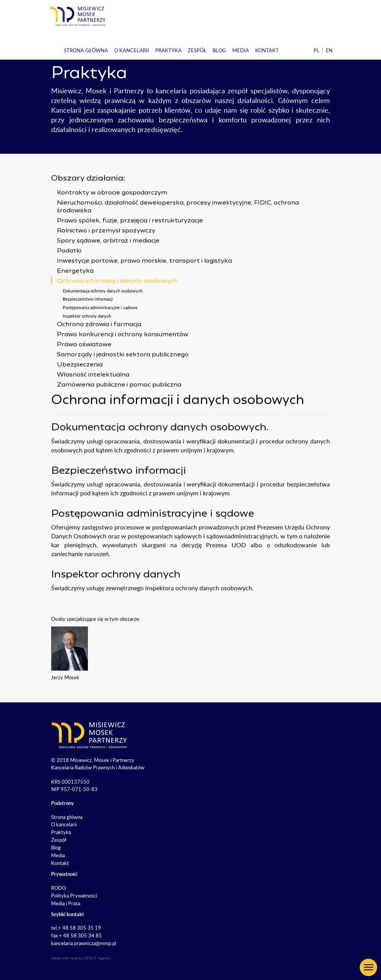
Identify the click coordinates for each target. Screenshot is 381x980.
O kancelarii (132, 50)
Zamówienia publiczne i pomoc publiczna (119, 409)
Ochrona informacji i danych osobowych (117, 305)
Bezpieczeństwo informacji (88, 323)
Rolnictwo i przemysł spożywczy (106, 255)
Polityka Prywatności (74, 896)
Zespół (197, 50)
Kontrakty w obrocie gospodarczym (112, 217)
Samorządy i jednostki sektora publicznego (123, 379)
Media (241, 50)
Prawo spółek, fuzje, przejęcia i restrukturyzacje (130, 245)
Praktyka (168, 50)
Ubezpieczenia (80, 389)
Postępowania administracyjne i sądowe (100, 332)
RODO (58, 888)
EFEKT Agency (97, 958)
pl (317, 50)
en (329, 50)
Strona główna (86, 50)
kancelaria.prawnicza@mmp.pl (84, 943)
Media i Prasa (66, 903)
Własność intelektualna (93, 399)
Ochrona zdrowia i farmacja (99, 349)
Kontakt (267, 50)
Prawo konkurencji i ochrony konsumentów (123, 359)
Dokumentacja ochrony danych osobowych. (103, 315)
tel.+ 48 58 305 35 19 (76, 928)
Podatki (69, 275)
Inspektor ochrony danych (87, 340)
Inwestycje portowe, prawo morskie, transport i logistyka (144, 285)
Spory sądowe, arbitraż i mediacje (108, 265)
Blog (219, 50)
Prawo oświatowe (84, 369)
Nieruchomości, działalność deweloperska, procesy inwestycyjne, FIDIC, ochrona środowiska (178, 231)
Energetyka (75, 295)
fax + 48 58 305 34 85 (76, 935)
